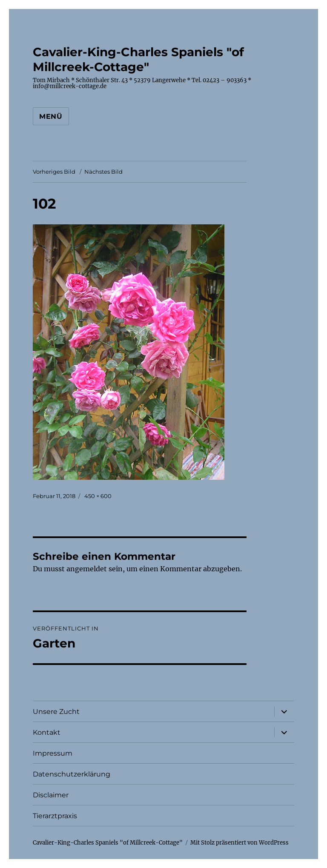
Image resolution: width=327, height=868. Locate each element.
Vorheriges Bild (54, 172)
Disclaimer (51, 795)
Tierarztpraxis (55, 816)
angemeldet (87, 569)
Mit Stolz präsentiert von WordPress (240, 843)
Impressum (53, 753)
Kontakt (47, 732)
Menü (51, 116)
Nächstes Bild (103, 172)
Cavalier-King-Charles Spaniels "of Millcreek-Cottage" (138, 59)
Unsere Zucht (56, 712)
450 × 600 (98, 496)
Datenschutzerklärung (72, 774)
